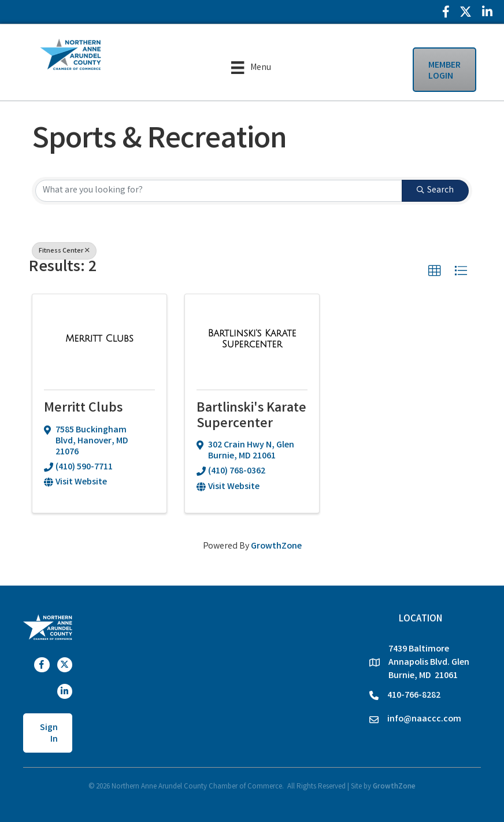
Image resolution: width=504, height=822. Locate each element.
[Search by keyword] (219, 191)
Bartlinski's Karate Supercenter (251, 416)
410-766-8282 (414, 696)
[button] (435, 271)
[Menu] (251, 68)
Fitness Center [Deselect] (64, 251)
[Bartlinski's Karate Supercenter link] (252, 340)
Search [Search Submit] (435, 190)
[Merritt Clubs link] (99, 340)
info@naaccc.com (424, 719)
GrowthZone (276, 547)
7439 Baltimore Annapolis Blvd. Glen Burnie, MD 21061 (429, 663)
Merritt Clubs (83, 409)
